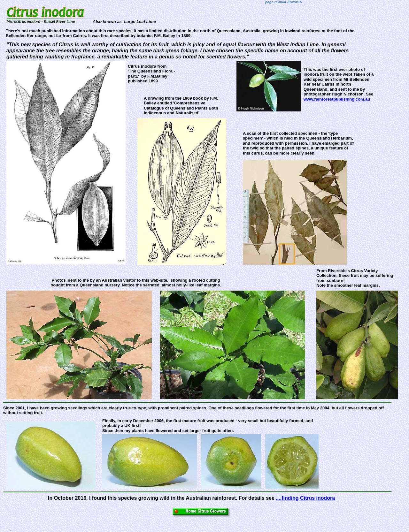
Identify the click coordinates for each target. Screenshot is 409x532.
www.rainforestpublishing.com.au (337, 99)
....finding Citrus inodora (305, 498)
